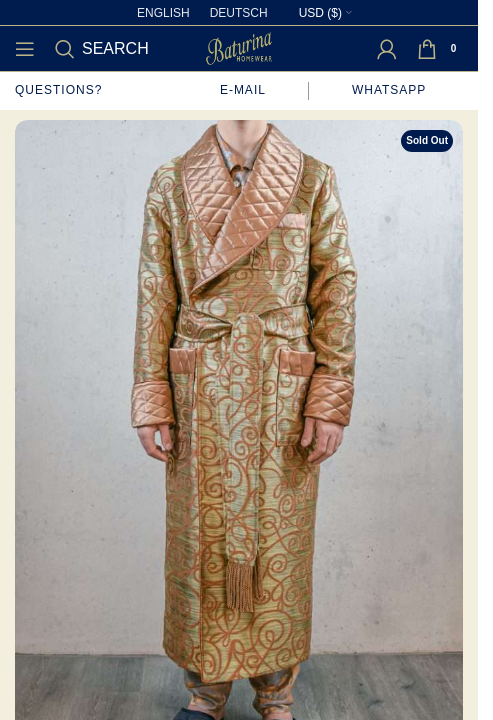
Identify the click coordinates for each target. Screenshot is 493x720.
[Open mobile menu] (25, 49)
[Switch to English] (163, 13)
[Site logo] (239, 47)
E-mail (243, 90)
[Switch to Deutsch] (239, 13)
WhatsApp (391, 90)
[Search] (102, 49)
